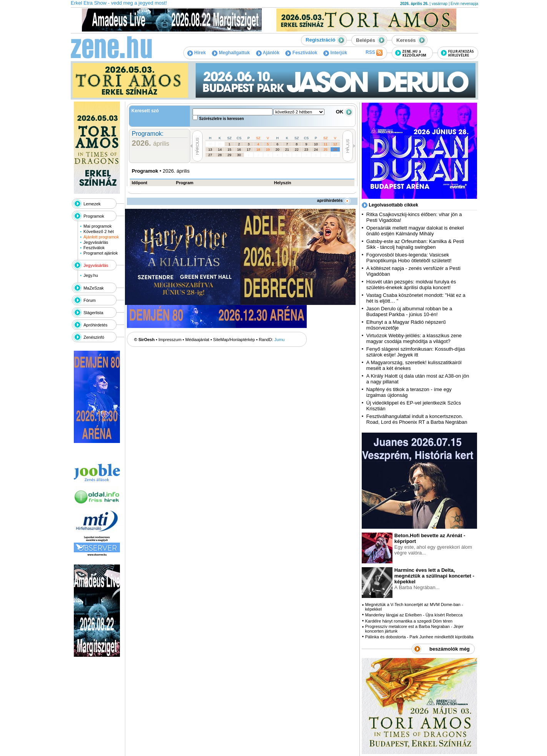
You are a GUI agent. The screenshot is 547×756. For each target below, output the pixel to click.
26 (335, 150)
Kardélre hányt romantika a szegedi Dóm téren (409, 621)
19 (268, 150)
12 (335, 144)
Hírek (196, 53)
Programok (94, 216)
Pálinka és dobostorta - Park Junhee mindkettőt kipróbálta (419, 637)
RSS (374, 53)
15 (229, 150)
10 (316, 144)
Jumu (280, 340)
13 (210, 150)
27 (210, 155)
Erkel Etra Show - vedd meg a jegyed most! (119, 3)
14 (220, 150)
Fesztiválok (301, 53)
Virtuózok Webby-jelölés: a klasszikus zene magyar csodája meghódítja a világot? (414, 338)
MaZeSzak (94, 288)
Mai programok (97, 226)
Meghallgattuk (231, 53)
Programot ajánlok (101, 253)
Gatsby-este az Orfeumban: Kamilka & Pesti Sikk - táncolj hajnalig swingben (415, 244)
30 (210, 144)
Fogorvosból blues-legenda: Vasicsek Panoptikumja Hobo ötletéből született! (409, 258)
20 (278, 150)
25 (326, 150)
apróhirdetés (334, 200)
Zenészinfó (94, 337)
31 (220, 144)
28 (220, 155)
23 (306, 150)
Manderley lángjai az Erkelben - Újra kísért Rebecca (414, 615)
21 (287, 150)
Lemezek (92, 204)
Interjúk (335, 53)
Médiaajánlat (197, 340)
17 (249, 150)
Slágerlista (93, 313)
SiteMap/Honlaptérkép (234, 340)
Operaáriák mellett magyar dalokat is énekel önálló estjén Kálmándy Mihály (415, 231)
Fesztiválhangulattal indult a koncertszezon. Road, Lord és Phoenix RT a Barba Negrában (417, 419)
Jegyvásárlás (96, 242)
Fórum (90, 300)
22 (297, 150)
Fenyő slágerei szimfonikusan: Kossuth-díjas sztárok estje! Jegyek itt (416, 352)
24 (316, 150)
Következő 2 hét (99, 231)
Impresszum (170, 340)
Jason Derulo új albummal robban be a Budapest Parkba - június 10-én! (409, 311)
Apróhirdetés (95, 325)
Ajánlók (268, 53)
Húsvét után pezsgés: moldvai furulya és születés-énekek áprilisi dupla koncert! (411, 285)
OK (344, 112)
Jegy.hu (91, 275)
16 (239, 150)
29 (229, 155)
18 (258, 150)
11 (326, 144)
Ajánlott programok (101, 237)
